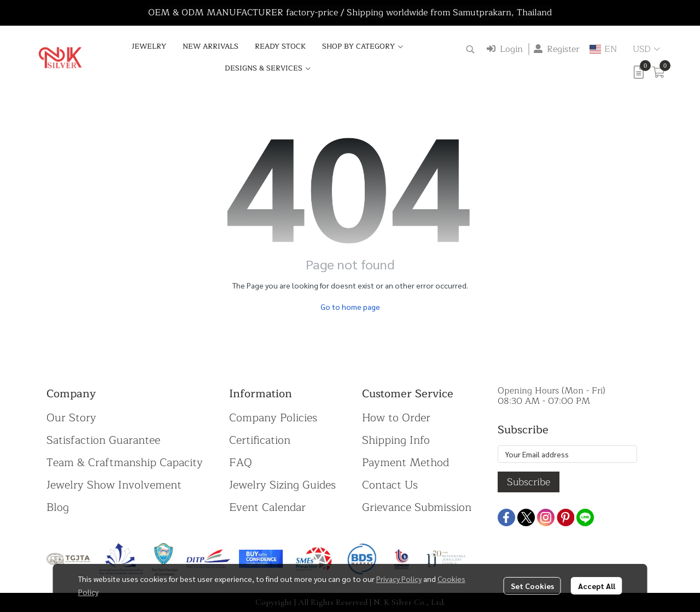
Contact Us (390, 485)
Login (505, 49)
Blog (58, 507)
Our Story (71, 418)
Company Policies (273, 418)
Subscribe (529, 482)
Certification (260, 440)
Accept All (597, 586)
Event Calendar (267, 507)
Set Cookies (532, 586)
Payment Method (406, 463)
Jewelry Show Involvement (114, 485)
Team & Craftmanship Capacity (125, 463)
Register (557, 49)
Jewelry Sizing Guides (282, 485)
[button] (470, 49)
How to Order (396, 418)
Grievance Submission (417, 507)
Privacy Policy (399, 579)
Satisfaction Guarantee (103, 440)
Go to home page (350, 307)
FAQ (241, 463)
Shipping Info (396, 440)
